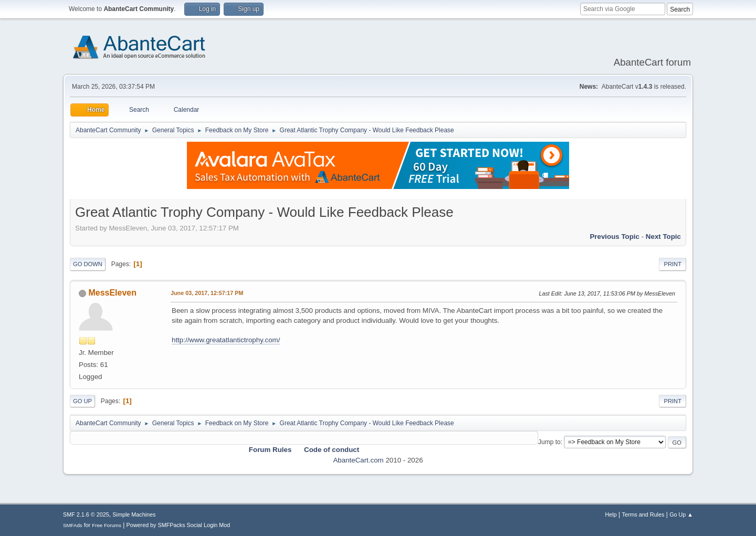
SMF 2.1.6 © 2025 (86, 514)
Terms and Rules (643, 514)
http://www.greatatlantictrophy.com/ (226, 340)
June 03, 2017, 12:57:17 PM (207, 293)
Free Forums (107, 525)
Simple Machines (134, 514)
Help (611, 514)
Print (673, 264)
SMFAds (73, 525)
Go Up (82, 401)
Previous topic (615, 237)
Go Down (88, 264)
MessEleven (112, 293)
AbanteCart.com (358, 460)
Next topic (663, 237)
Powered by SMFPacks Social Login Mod (178, 525)
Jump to (549, 442)
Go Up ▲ (681, 514)
